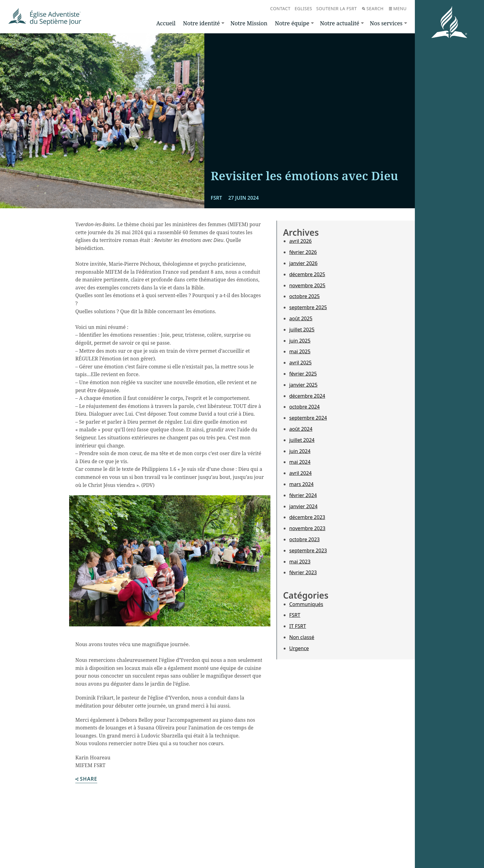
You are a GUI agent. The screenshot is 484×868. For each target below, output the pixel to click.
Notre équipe (292, 23)
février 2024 (303, 495)
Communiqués (306, 604)
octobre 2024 (305, 407)
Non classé (302, 637)
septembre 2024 (308, 418)
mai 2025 (300, 351)
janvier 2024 (303, 506)
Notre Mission (249, 23)
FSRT (295, 615)
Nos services (386, 23)
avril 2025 (300, 363)
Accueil (166, 23)
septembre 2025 (308, 307)
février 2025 (303, 374)
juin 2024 (300, 451)
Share (86, 779)
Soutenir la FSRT (336, 8)
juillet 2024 (302, 440)
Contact (280, 8)
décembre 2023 (307, 517)
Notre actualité (339, 23)
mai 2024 (300, 462)
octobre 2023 (305, 539)
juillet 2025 (302, 330)
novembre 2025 (307, 285)
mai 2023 (300, 562)
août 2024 (301, 429)
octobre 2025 (305, 296)
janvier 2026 (303, 263)
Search (373, 8)
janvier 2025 (303, 385)
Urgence (299, 648)
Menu (398, 8)
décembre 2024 (307, 396)
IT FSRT (298, 626)
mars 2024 (301, 484)
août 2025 (301, 318)
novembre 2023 (307, 528)
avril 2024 (300, 473)
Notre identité (201, 23)
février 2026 (303, 252)
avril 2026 (300, 241)
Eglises (303, 8)
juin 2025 (300, 341)
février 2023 (303, 572)
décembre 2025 (307, 274)
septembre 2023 (308, 550)
